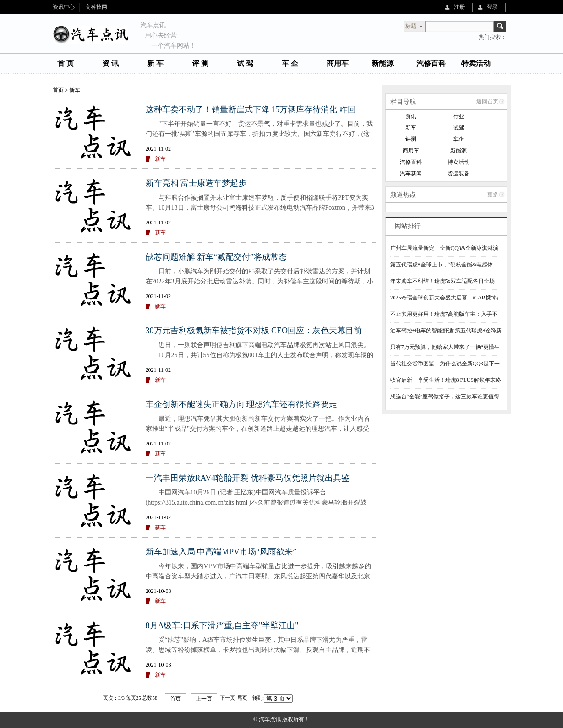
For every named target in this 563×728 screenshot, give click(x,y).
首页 (58, 90)
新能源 (383, 63)
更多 (493, 195)
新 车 (155, 63)
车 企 (290, 63)
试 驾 (245, 63)
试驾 (459, 128)
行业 (459, 116)
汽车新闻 (411, 174)
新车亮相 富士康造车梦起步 (196, 183)
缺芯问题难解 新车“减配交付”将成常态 (216, 257)
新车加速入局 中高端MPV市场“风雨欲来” (221, 552)
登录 (492, 7)
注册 (459, 7)
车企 (459, 139)
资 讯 (110, 63)
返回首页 (487, 102)
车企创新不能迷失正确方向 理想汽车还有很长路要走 (242, 404)
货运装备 (459, 174)
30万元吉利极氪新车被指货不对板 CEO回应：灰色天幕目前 (254, 331)
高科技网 (96, 7)
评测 (411, 139)
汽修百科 (431, 63)
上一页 (204, 699)
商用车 (338, 63)
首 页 (66, 63)
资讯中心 (64, 7)
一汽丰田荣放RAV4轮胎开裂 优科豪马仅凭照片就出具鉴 (248, 478)
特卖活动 (476, 63)
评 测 (200, 63)
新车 (75, 90)
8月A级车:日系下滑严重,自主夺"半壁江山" (222, 625)
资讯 (411, 116)
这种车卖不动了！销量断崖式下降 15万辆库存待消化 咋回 (251, 109)
